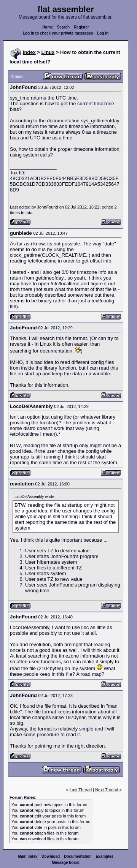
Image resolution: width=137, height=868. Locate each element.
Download (51, 856)
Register (81, 27)
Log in (103, 33)
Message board (66, 862)
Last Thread (81, 790)
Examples (104, 856)
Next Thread (107, 790)
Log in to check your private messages (58, 33)
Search (63, 27)
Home (48, 27)
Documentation (78, 856)
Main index (28, 856)
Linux (48, 52)
